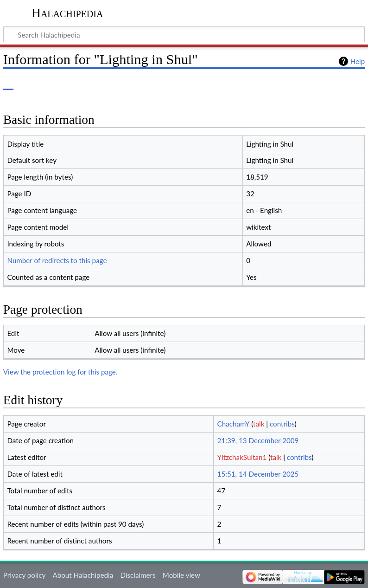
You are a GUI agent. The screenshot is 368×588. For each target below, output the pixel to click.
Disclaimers (138, 575)
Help (358, 61)
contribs (282, 424)
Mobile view (181, 575)
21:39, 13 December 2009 (258, 440)
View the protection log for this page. (60, 372)
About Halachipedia (83, 575)
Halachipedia (67, 13)
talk (259, 424)
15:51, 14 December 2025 (258, 474)
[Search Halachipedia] (184, 34)
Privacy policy (24, 575)
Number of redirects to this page (57, 260)
